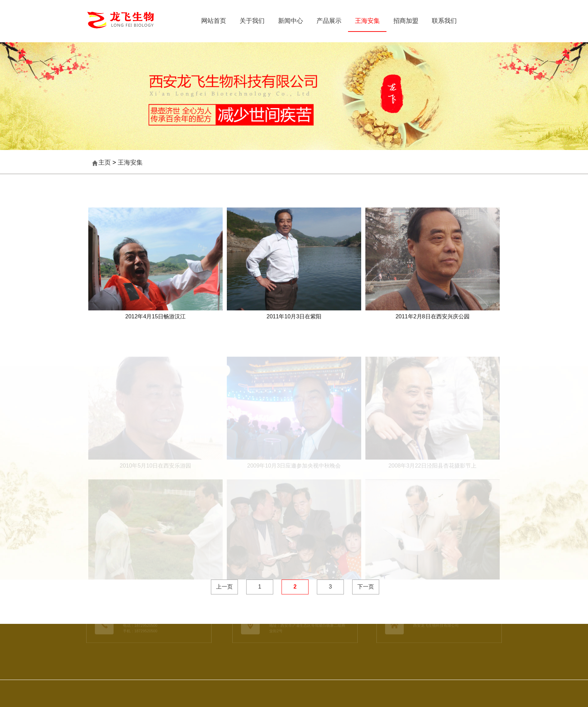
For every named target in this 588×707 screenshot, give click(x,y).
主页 (105, 162)
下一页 (366, 587)
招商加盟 (406, 21)
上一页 (224, 587)
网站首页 (214, 21)
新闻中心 (291, 21)
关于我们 (252, 21)
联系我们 (444, 21)
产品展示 (329, 21)
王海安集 (367, 21)
